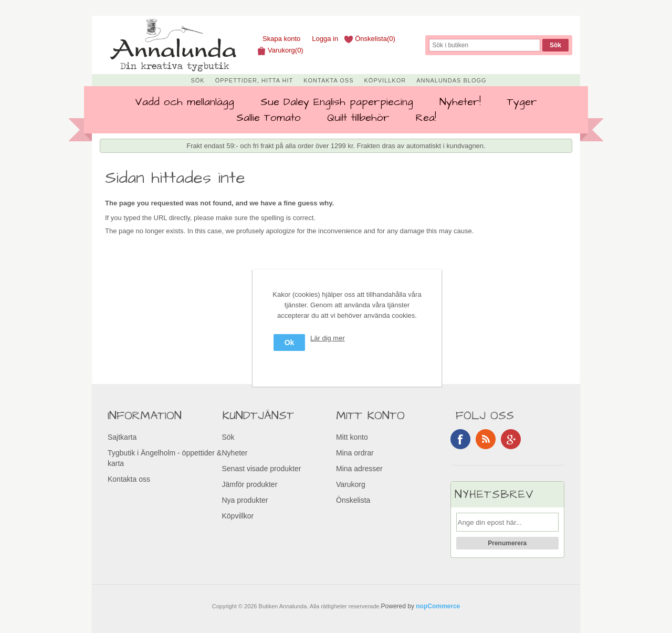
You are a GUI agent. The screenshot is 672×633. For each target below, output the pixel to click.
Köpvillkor (385, 80)
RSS (486, 439)
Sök (197, 80)
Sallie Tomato (269, 118)
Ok (290, 343)
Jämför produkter (250, 484)
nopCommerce (438, 606)
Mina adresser (359, 469)
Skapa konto (281, 39)
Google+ (511, 439)
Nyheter (235, 453)
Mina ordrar (355, 453)
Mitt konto (352, 437)
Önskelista (353, 500)
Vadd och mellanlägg (185, 102)
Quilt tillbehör (358, 118)
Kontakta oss (328, 80)
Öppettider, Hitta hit (254, 80)
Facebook (460, 439)
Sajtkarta (122, 437)
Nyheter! (460, 102)
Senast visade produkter (262, 469)
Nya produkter (245, 500)
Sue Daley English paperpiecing (337, 102)
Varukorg (351, 484)
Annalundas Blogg (451, 80)
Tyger (522, 102)
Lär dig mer (328, 338)
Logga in (325, 39)
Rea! (426, 118)
